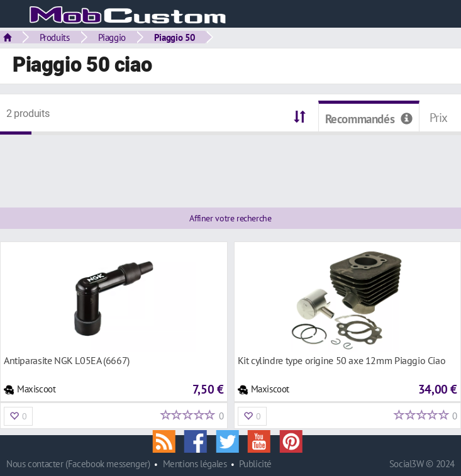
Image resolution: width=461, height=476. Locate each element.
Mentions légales (195, 464)
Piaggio (112, 37)
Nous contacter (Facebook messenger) (78, 464)
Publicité (255, 464)
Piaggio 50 (175, 37)
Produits (55, 37)
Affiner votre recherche (230, 218)
